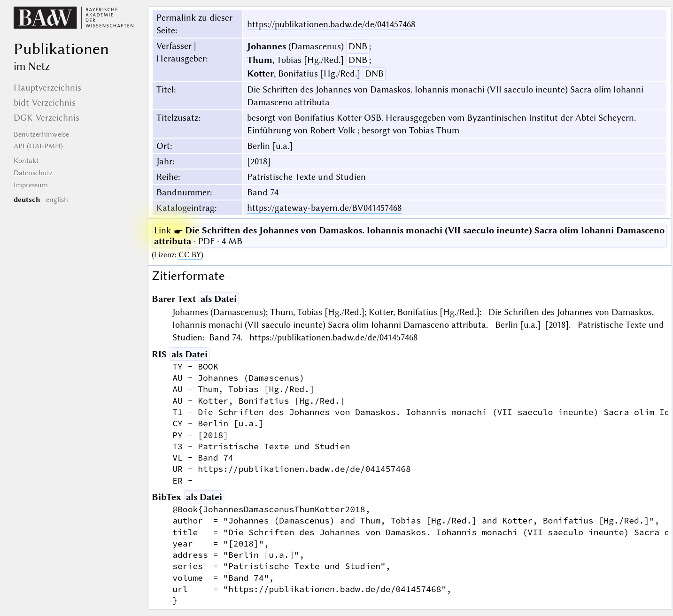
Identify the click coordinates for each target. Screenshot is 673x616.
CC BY (190, 255)
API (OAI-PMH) (38, 146)
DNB (358, 46)
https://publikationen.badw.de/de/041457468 (331, 24)
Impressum (31, 185)
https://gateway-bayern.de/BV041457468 (324, 208)
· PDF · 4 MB (409, 236)
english (57, 200)
